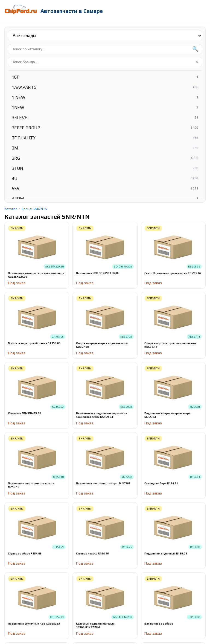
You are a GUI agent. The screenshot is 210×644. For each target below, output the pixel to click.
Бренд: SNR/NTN (34, 209)
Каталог (11, 209)
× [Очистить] (197, 62)
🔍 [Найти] (195, 49)
